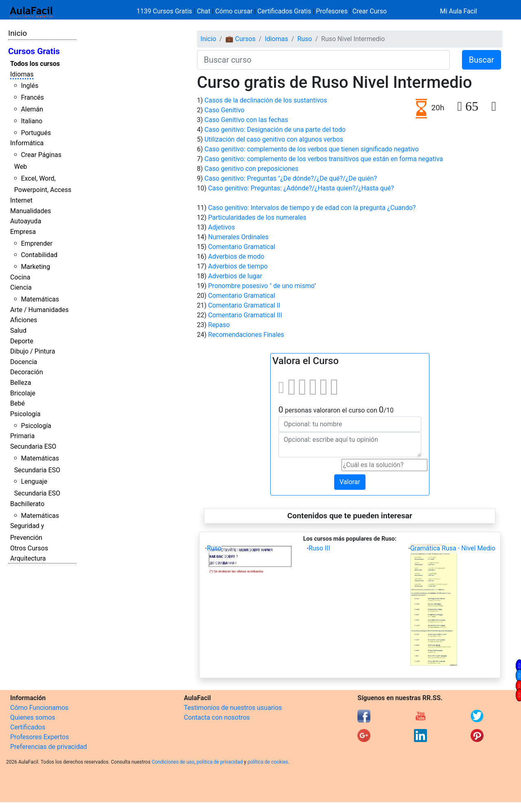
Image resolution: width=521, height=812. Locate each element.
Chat (204, 11)
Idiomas (22, 74)
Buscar (482, 60)
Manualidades (31, 211)
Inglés (30, 86)
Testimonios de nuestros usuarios (233, 708)
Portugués (36, 133)
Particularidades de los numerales (257, 217)
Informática (27, 143)
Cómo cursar (234, 11)
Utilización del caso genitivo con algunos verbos (274, 139)
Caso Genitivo (224, 110)
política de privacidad (220, 762)
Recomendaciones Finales (246, 335)
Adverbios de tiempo (238, 266)
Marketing (35, 267)
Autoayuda (26, 221)
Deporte (22, 341)
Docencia (24, 362)
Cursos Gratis (34, 51)
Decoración (27, 372)
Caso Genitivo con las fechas (246, 120)
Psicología (25, 414)
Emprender (37, 243)
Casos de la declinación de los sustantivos (266, 100)
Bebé (18, 403)
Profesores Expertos (39, 737)
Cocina (20, 277)
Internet (21, 200)
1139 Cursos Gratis (165, 11)
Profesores (332, 11)
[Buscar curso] (323, 60)
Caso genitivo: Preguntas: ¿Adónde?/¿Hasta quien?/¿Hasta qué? (301, 188)
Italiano (32, 121)
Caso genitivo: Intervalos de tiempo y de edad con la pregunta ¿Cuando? (312, 208)
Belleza (21, 383)
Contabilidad (39, 255)
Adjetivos (221, 227)
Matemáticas (40, 299)
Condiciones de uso (173, 762)
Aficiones (24, 320)
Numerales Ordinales (238, 237)
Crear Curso (370, 11)
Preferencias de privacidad (49, 747)
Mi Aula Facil (459, 11)
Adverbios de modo (236, 256)
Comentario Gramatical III (245, 315)
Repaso (219, 325)
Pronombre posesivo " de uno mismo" (262, 286)
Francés (32, 97)
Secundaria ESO (33, 446)
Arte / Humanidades (39, 310)
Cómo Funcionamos (39, 708)
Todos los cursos (35, 64)
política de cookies (268, 762)
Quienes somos (33, 717)
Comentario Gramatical (242, 247)
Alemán (32, 109)
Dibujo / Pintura (33, 351)
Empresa (23, 232)
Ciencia (21, 287)
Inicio (18, 33)
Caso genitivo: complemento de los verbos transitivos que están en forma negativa (324, 159)
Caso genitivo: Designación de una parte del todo (275, 130)
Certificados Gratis (284, 11)
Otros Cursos (29, 548)
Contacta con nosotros (217, 717)
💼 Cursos (241, 39)
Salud (18, 331)
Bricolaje (23, 393)
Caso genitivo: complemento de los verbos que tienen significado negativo (311, 149)
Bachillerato (27, 504)
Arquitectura (28, 558)
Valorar (350, 482)
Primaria (22, 436)
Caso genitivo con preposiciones (251, 169)
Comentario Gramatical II (244, 305)
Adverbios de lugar (235, 276)
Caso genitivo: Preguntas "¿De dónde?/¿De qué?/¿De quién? (291, 178)
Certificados (28, 727)
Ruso (304, 39)
